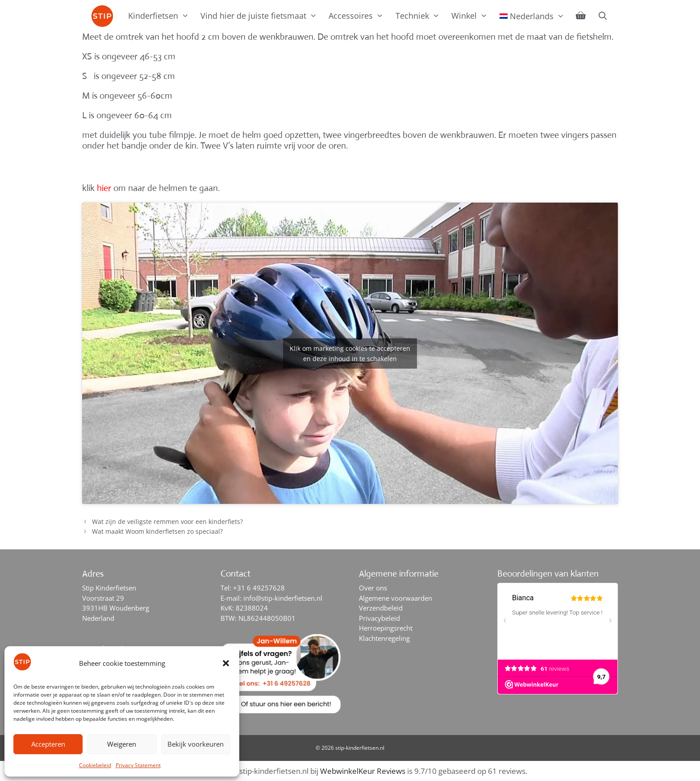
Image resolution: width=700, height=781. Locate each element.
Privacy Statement (138, 765)
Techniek (421, 16)
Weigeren (122, 744)
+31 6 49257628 (259, 588)
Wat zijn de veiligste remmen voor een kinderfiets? (167, 521)
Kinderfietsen (161, 16)
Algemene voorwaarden (396, 598)
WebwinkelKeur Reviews (363, 771)
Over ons (373, 588)
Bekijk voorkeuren (196, 744)
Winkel (472, 16)
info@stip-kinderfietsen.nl (283, 598)
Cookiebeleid (95, 765)
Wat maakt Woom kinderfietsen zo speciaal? (157, 531)
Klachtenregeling (384, 638)
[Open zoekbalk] (602, 16)
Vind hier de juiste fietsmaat (262, 16)
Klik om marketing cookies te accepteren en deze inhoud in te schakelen (350, 353)
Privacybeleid (379, 618)
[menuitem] (532, 16)
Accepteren (48, 744)
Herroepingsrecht (386, 628)
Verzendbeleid (381, 608)
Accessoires (359, 16)
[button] (226, 663)
